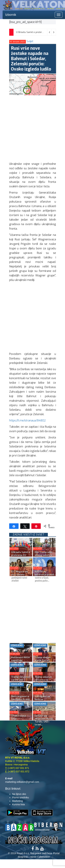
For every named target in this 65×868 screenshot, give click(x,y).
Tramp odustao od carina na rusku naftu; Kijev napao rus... (44, 681)
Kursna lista (18, 804)
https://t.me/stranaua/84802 (27, 420)
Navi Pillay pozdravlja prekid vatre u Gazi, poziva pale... (44, 576)
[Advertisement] (32, 128)
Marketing (17, 801)
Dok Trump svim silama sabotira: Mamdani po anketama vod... (44, 557)
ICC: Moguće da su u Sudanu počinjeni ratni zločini (19, 576)
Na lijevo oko (19, 794)
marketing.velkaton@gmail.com (22, 782)
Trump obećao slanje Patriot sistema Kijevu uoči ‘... (43, 662)
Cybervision (43, 857)
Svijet (30, 41)
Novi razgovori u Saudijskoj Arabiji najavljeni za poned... (20, 701)
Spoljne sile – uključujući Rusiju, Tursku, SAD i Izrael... (44, 720)
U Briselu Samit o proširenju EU (33, 32)
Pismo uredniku (21, 797)
